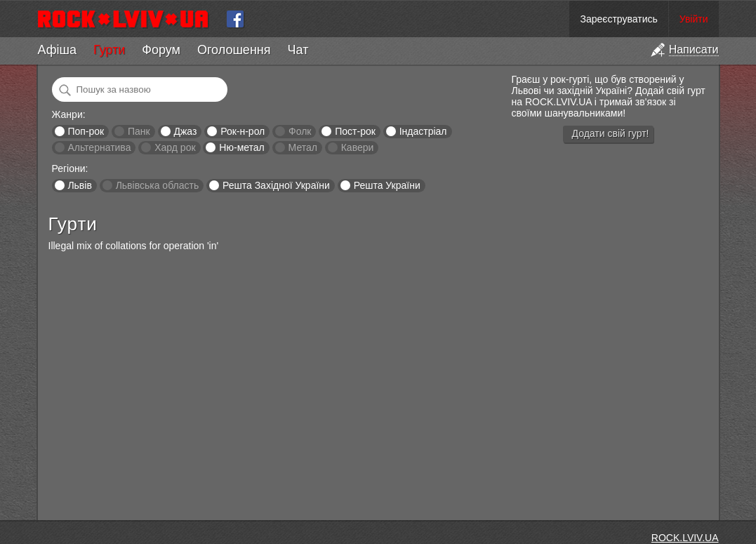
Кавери (358, 147)
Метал (303, 147)
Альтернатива (99, 147)
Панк (139, 131)
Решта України (387, 185)
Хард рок (175, 147)
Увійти (694, 19)
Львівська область (158, 185)
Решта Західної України (276, 185)
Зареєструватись (618, 19)
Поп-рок (86, 131)
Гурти (109, 50)
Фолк (300, 131)
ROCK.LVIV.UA (685, 538)
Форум (161, 50)
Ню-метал (241, 147)
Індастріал (423, 131)
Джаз (185, 131)
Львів (79, 185)
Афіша (57, 50)
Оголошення (234, 50)
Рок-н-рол (243, 131)
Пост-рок (355, 131)
